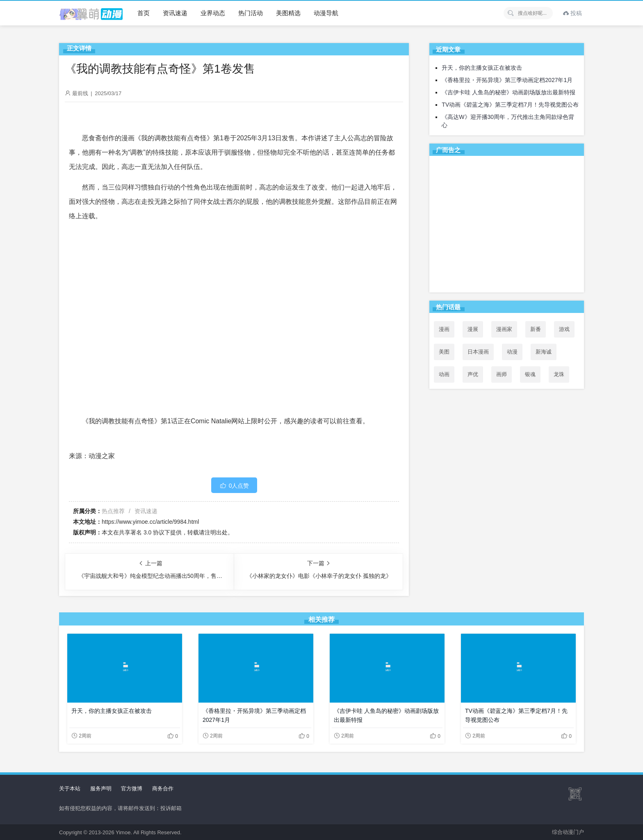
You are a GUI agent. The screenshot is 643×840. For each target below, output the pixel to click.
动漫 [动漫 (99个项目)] (512, 352)
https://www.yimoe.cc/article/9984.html (150, 522)
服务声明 (101, 789)
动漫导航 (326, 13)
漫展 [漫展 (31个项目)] (473, 329)
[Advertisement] (507, 226)
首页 (144, 13)
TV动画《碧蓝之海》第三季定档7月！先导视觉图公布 (510, 105)
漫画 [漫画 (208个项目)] (444, 329)
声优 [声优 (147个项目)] (473, 374)
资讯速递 (175, 13)
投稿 (572, 13)
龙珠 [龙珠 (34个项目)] (559, 374)
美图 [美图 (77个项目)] (444, 352)
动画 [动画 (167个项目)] (444, 374)
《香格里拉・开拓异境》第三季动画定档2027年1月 (507, 80)
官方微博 (132, 789)
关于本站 (70, 789)
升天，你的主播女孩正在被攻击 (482, 68)
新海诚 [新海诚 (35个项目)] (544, 352)
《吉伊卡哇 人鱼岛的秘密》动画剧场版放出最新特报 (508, 92)
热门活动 (251, 13)
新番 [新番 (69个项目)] (536, 329)
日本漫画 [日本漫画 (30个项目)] (478, 352)
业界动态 (213, 13)
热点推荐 (113, 511)
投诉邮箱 (171, 808)
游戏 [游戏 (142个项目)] (564, 329)
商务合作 (163, 789)
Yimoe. (124, 832)
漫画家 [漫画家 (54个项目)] (504, 329)
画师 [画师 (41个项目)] (502, 374)
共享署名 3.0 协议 (142, 532)
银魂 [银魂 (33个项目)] (530, 374)
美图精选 (288, 13)
